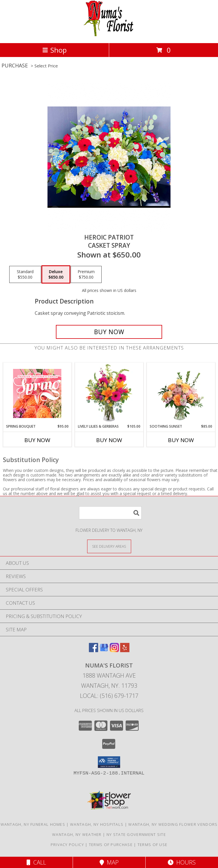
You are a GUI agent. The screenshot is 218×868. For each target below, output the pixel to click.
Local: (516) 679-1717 (109, 696)
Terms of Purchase (111, 845)
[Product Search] (110, 513)
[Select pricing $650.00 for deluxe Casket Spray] (56, 275)
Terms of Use (153, 845)
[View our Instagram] (114, 650)
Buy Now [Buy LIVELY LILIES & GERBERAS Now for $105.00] (109, 440)
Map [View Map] (109, 862)
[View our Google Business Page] (104, 650)
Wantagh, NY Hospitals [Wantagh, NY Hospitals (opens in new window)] (97, 824)
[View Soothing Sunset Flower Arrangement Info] (181, 393)
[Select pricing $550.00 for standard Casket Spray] (25, 275)
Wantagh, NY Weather (77, 834)
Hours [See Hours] (182, 862)
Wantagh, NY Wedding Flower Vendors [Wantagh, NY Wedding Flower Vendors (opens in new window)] (173, 824)
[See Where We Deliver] (109, 546)
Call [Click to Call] (36, 862)
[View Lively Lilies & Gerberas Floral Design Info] (109, 393)
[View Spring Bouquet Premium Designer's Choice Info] (37, 393)
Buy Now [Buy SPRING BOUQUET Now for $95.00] (37, 440)
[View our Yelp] (125, 650)
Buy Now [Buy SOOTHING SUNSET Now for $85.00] (181, 440)
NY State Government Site (136, 834)
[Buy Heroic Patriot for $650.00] (109, 332)
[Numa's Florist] (109, 35)
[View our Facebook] (94, 650)
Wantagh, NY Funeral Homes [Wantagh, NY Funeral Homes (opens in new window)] (33, 824)
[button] (109, 762)
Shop (54, 50)
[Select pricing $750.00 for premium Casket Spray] (86, 275)
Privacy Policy (67, 845)
